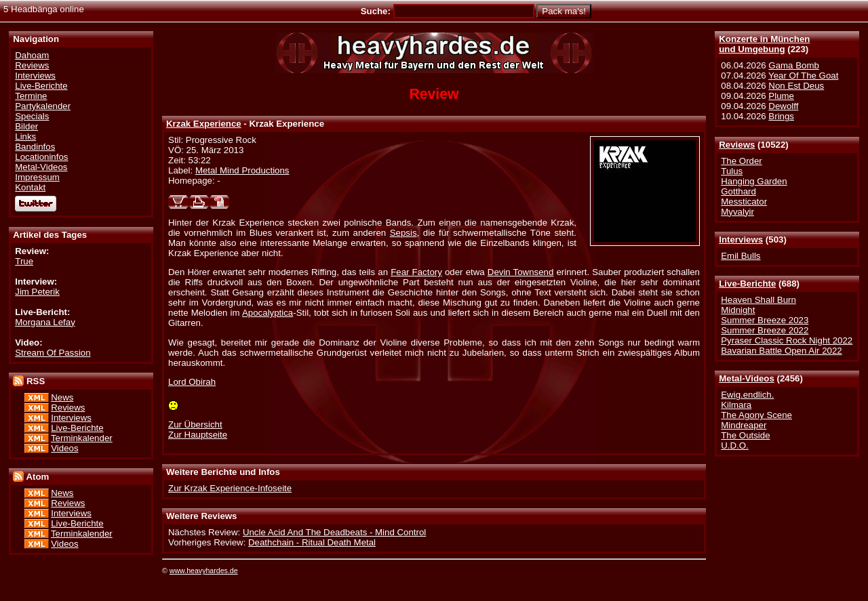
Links (25, 137)
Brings (781, 116)
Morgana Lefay (45, 322)
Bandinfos (35, 147)
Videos (64, 448)
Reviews (737, 145)
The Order (741, 161)
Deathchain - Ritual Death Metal (312, 542)
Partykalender (43, 106)
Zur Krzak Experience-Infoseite (230, 488)
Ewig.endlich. (747, 395)
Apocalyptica (268, 313)
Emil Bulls (741, 256)
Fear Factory (416, 272)
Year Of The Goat (803, 76)
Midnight (738, 310)
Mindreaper (744, 425)
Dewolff (783, 106)
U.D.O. (735, 445)
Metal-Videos (747, 378)
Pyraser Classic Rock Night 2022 (787, 340)
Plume (781, 96)
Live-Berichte (747, 284)
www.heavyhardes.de (204, 571)
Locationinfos (41, 157)
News (62, 397)
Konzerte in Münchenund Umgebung (764, 44)
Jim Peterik (37, 292)
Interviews (741, 240)
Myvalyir (737, 212)
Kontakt (30, 187)
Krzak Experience (204, 124)
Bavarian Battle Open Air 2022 (781, 351)
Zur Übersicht (195, 424)
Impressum (37, 177)
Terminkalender (82, 438)
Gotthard (738, 191)
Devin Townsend (521, 272)
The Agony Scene (756, 415)
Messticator (744, 202)
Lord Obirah (192, 382)
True (24, 261)
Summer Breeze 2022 (765, 330)
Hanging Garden (754, 181)
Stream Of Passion (53, 353)
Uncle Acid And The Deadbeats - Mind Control (334, 532)
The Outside (745, 435)
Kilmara (736, 405)
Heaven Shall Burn (758, 300)
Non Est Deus (796, 86)
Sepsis (403, 233)
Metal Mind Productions (242, 170)
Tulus (732, 171)
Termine (31, 96)
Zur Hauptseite (198, 435)
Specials (32, 116)
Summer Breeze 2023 (765, 320)
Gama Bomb (793, 65)
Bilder (26, 126)
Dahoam (32, 55)
